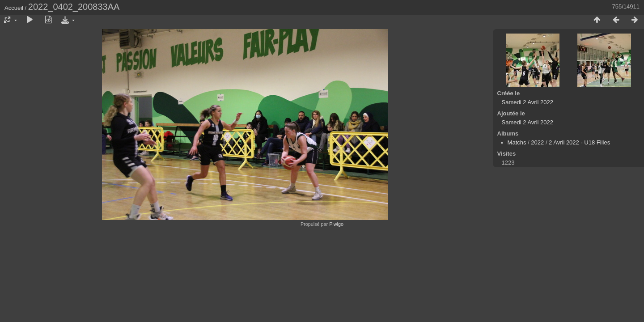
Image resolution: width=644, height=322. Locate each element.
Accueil (14, 8)
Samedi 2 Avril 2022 (527, 102)
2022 (537, 142)
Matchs (517, 142)
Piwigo (336, 224)
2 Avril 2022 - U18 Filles (579, 142)
